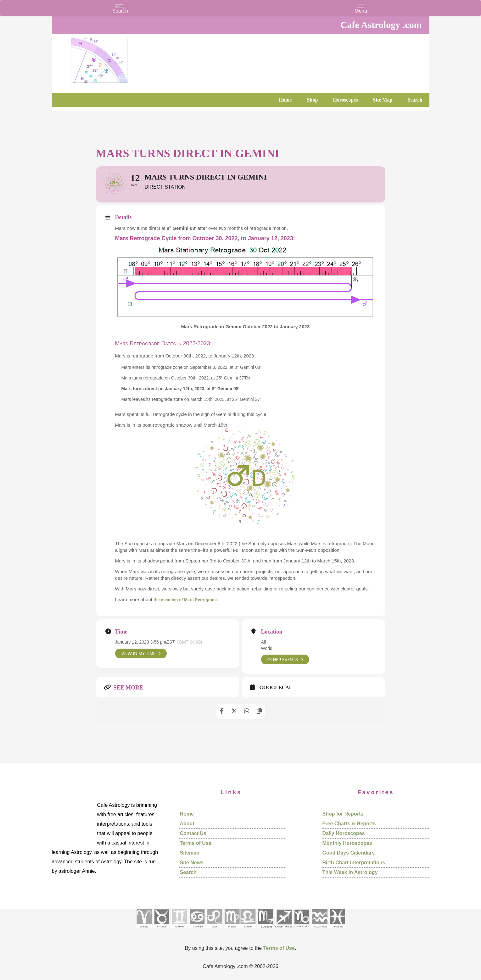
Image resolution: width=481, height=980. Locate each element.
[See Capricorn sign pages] (302, 930)
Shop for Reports (343, 814)
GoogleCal (276, 688)
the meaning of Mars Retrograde (190, 599)
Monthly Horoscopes (347, 843)
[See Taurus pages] (161, 930)
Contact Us (193, 833)
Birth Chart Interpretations (354, 863)
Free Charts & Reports (349, 824)
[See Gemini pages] (179, 930)
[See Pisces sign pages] (337, 930)
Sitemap (190, 853)
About (187, 824)
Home (187, 814)
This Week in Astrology (350, 872)
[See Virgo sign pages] (232, 930)
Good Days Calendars (349, 853)
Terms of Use (196, 843)
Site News (192, 863)
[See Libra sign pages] (248, 930)
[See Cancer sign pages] (197, 930)
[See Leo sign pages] (214, 930)
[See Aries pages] (144, 930)
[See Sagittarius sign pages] (284, 930)
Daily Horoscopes (344, 833)
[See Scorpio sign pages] (265, 930)
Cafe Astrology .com (118, 58)
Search (188, 872)
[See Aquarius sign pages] (319, 930)
